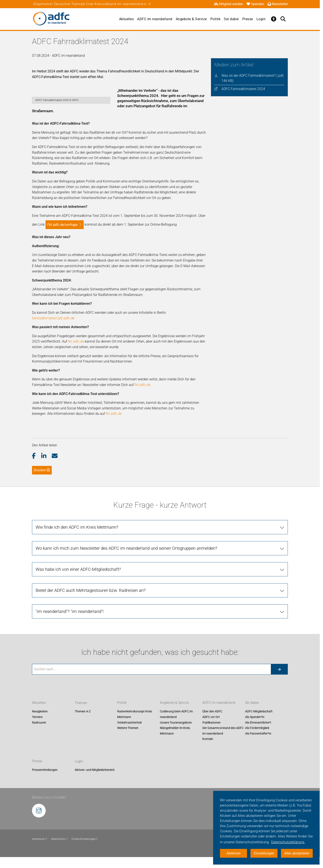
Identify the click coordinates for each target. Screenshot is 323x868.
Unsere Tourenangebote (176, 733)
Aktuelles (127, 19)
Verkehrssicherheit (130, 733)
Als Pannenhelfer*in (258, 744)
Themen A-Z (83, 723)
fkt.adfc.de (76, 353)
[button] (37, 467)
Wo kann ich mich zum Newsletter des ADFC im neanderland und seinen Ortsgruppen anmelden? (126, 559)
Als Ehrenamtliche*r (258, 733)
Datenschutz (60, 850)
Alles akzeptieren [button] (297, 853)
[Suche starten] (279, 680)
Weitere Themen (128, 739)
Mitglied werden (229, 4)
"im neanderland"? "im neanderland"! (70, 622)
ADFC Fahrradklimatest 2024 (243, 89)
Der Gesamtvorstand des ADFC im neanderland (223, 742)
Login (261, 19)
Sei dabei (231, 19)
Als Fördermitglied (257, 739)
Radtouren (39, 733)
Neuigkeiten (40, 723)
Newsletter (278, 4)
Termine (37, 728)
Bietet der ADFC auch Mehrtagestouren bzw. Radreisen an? (91, 601)
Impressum (40, 850)
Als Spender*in (255, 728)
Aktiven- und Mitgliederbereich (95, 781)
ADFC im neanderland (155, 19)
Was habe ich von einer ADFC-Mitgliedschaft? (78, 580)
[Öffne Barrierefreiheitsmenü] (274, 19)
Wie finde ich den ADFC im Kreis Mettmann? (77, 538)
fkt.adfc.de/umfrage (62, 236)
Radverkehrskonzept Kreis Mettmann (135, 725)
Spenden (255, 4)
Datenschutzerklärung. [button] (288, 842)
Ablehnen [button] (234, 853)
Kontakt (208, 750)
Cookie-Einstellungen (85, 850)
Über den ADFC (212, 723)
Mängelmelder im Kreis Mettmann (175, 742)
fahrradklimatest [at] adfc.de (53, 329)
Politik (215, 19)
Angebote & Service (191, 19)
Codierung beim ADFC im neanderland (176, 725)
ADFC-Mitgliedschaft (259, 723)
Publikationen (212, 733)
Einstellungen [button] (264, 853)
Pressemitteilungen (45, 781)
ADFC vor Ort (211, 728)
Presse (248, 19)
